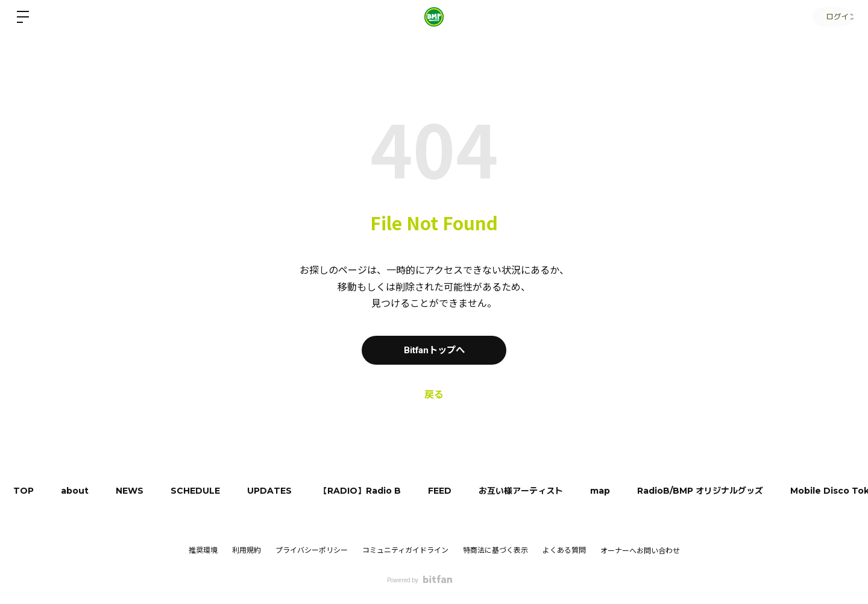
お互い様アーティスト (544, 491)
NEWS (137, 491)
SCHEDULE (206, 491)
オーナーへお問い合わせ (640, 551)
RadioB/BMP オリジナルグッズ (729, 491)
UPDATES (283, 491)
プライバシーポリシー (312, 550)
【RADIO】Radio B (377, 491)
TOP (25, 491)
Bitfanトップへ (434, 350)
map (626, 491)
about (80, 491)
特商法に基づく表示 (495, 550)
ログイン (832, 17)
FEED (460, 491)
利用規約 (247, 550)
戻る (434, 395)
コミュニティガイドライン (405, 550)
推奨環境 (203, 550)
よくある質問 (564, 550)
